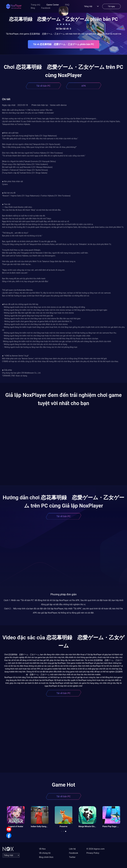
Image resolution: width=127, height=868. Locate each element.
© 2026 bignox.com (95, 849)
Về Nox (42, 849)
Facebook (46, 8)
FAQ (67, 5)
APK (84, 86)
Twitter (72, 857)
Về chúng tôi (45, 853)
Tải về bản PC (43, 86)
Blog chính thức (46, 857)
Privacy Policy (93, 853)
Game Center (53, 5)
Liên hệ (72, 849)
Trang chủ (35, 5)
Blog (33, 8)
